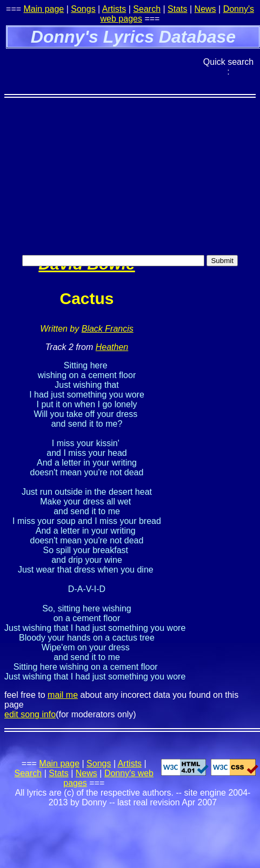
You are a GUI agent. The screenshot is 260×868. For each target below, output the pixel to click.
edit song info (30, 714)
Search (147, 9)
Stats (177, 9)
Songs (83, 9)
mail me (63, 695)
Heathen (112, 347)
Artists (114, 9)
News (205, 9)
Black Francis (108, 329)
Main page (44, 9)
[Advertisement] (101, 152)
